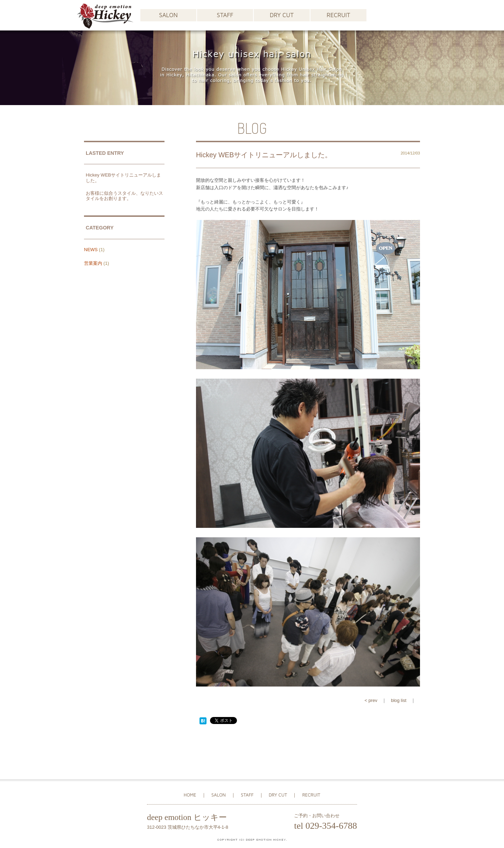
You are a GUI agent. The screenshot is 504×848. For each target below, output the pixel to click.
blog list (399, 700)
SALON (168, 15)
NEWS (91, 250)
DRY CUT (282, 15)
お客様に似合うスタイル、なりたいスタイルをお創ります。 (124, 196)
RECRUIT (338, 15)
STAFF (225, 15)
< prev (371, 700)
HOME (190, 795)
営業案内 (93, 263)
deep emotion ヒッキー (187, 817)
